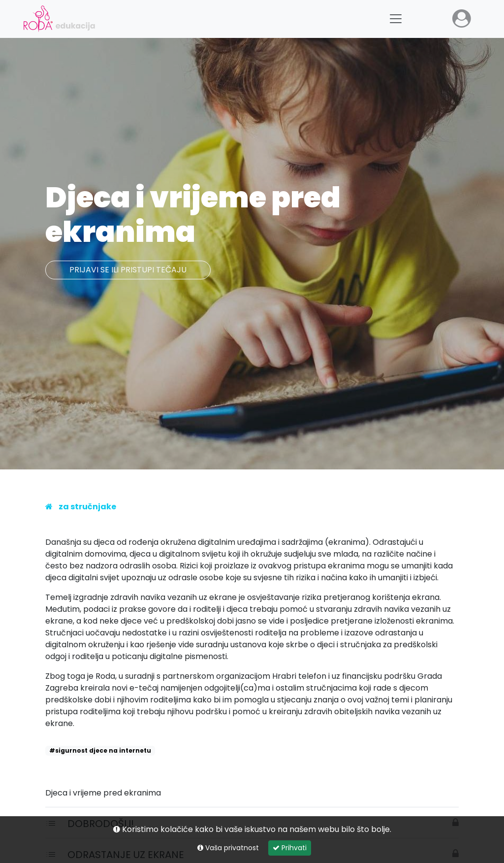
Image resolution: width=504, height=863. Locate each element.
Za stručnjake (87, 507)
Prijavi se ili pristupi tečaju (128, 270)
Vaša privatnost (228, 848)
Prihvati (290, 848)
